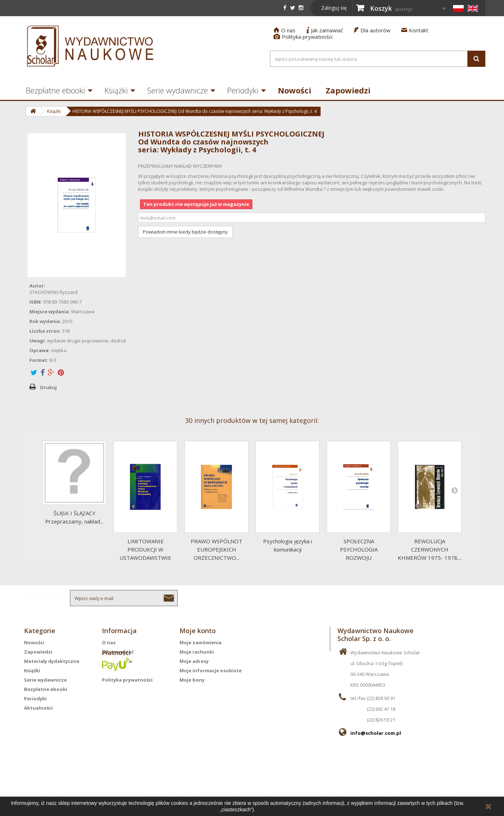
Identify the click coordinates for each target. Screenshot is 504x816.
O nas (284, 30)
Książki (116, 90)
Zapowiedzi (348, 90)
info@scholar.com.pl (376, 733)
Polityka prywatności (303, 37)
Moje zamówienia (200, 642)
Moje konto (198, 631)
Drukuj (48, 387)
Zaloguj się (334, 8)
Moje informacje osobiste (211, 670)
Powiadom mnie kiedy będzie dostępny (185, 232)
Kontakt (415, 30)
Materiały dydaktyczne (52, 661)
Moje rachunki (197, 652)
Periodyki (243, 90)
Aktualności (38, 708)
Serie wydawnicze (178, 90)
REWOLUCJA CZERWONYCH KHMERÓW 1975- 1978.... (430, 549)
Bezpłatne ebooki (55, 90)
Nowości (295, 90)
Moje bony (192, 680)
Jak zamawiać (325, 30)
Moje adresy (194, 661)
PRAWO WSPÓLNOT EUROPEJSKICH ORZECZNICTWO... (216, 549)
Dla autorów (372, 30)
